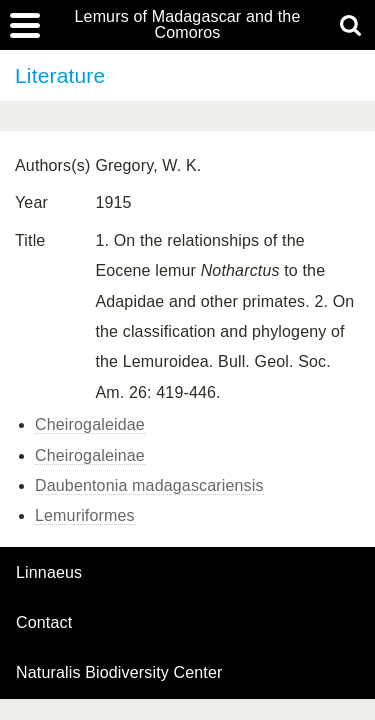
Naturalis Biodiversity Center (119, 673)
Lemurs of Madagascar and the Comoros (188, 25)
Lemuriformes (85, 515)
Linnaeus (49, 573)
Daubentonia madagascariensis (149, 485)
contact (44, 622)
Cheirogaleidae (90, 424)
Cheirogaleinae (90, 455)
